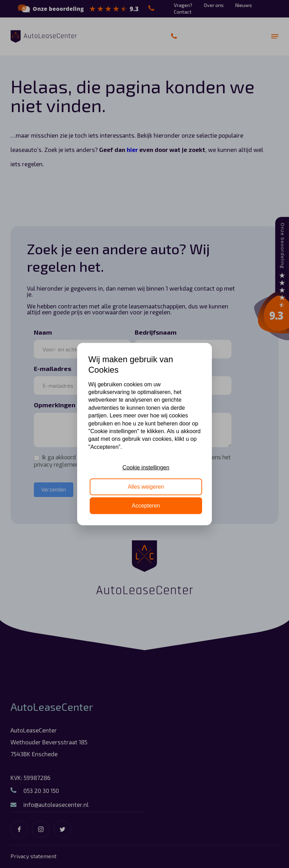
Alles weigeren (146, 486)
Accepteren (146, 506)
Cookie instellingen (146, 468)
